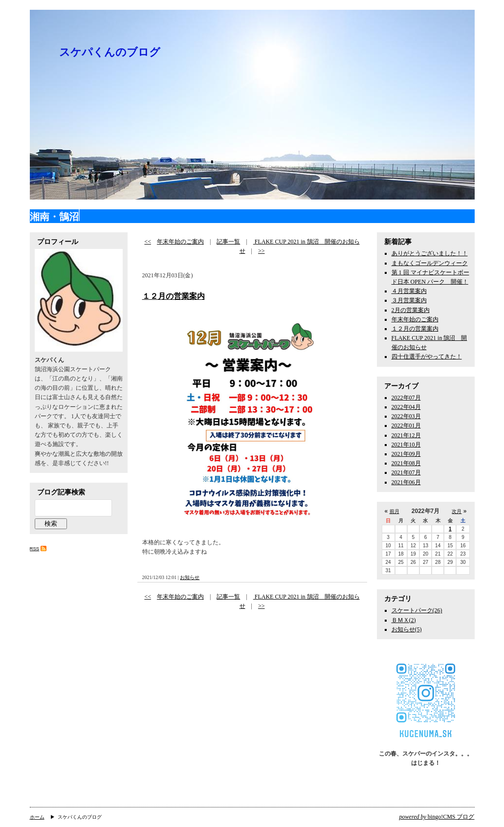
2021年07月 (406, 472)
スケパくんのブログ (110, 52)
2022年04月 (406, 407)
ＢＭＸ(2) (404, 620)
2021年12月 (406, 435)
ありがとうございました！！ (430, 253)
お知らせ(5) (407, 629)
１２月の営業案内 (174, 296)
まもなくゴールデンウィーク (430, 263)
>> (262, 251)
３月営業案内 (409, 300)
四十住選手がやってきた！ (427, 357)
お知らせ (190, 577)
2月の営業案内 (411, 310)
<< (148, 242)
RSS (35, 548)
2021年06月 (406, 482)
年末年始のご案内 (180, 242)
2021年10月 (406, 445)
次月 (457, 511)
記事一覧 (228, 242)
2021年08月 (406, 463)
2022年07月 (406, 398)
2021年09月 (406, 454)
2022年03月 (406, 416)
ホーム (37, 817)
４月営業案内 (409, 291)
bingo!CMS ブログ (437, 817)
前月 (394, 511)
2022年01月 (406, 425)
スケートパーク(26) (417, 610)
